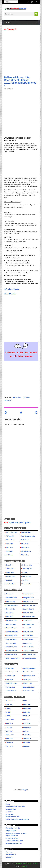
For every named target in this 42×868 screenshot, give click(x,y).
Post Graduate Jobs (13, 817)
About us (9, 852)
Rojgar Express (11, 831)
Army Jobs (27, 727)
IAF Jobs (9, 731)
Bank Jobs (10, 705)
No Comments (8, 89)
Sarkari (8, 708)
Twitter (27, 398)
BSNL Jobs (10, 735)
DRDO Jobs (27, 708)
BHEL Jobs (27, 716)
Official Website (10, 294)
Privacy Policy (11, 854)
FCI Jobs (9, 727)
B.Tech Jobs (10, 814)
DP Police (27, 742)
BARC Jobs (27, 735)
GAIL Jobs (27, 723)
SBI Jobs (26, 701)
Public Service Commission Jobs (17, 819)
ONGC (8, 712)
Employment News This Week (16, 833)
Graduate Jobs (11, 809)
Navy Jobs (10, 746)
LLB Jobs (9, 812)
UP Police (9, 742)
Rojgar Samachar (12, 836)
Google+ (9, 400)
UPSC (8, 716)
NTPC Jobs (10, 720)
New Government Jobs (14, 843)
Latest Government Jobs (14, 841)
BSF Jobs (9, 739)
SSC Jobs (27, 712)
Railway (26, 731)
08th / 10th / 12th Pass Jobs (15, 807)
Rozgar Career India (13, 828)
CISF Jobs (27, 720)
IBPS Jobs (27, 705)
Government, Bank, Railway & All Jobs (26, 864)
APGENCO (27, 739)
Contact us (10, 857)
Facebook (17, 398)
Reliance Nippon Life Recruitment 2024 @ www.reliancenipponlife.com (20, 81)
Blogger (25, 790)
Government (10, 701)
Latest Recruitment (12, 838)
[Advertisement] (21, 53)
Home (8, 804)
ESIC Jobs (10, 723)
